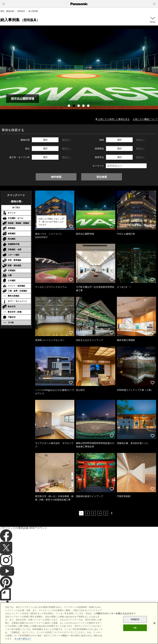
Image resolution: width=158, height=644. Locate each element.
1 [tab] (69, 106)
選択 (45, 140)
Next (149, 69)
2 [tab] (74, 106)
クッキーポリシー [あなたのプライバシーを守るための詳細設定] (23, 639)
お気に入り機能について (145, 119)
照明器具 (21, 11)
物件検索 (56, 177)
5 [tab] (89, 106)
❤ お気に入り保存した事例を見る (113, 119)
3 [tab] (79, 106)
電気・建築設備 (7, 11)
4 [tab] (84, 106)
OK (135, 628)
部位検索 (102, 177)
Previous (9, 69)
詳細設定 (135, 619)
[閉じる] (154, 623)
